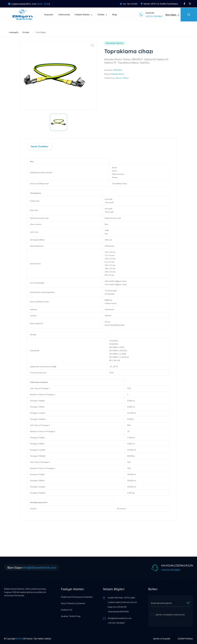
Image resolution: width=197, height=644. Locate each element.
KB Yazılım (28, 639)
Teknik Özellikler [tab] (40, 146)
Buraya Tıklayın (122, 78)
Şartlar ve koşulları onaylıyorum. (170, 615)
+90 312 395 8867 (154, 16)
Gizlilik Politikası (185, 639)
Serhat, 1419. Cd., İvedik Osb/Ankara (159, 4)
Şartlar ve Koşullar (162, 639)
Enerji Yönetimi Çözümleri (73, 603)
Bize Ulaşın (172, 15)
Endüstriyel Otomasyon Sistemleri (77, 597)
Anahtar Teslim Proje (71, 616)
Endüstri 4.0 (67, 610)
